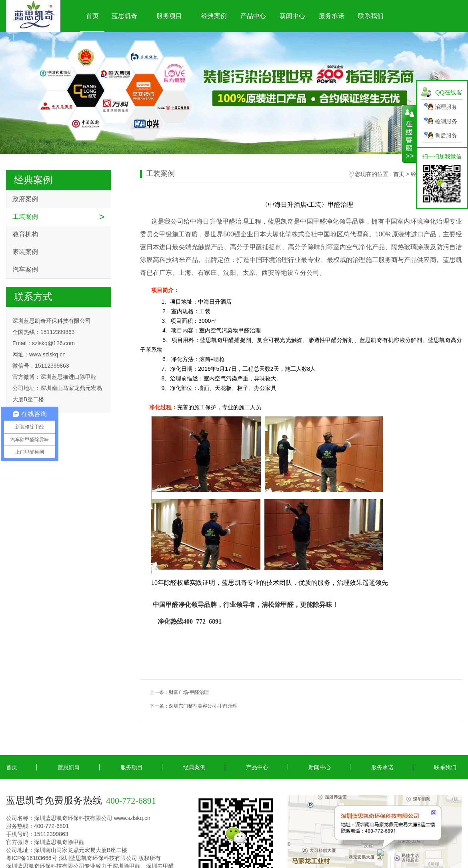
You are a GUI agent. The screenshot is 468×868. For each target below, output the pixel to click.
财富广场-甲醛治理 (189, 692)
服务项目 (169, 16)
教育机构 (25, 234)
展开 (409, 134)
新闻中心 (292, 16)
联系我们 (371, 16)
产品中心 (253, 16)
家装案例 (25, 252)
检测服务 (446, 121)
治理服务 (446, 107)
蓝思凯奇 (124, 16)
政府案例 (25, 199)
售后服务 (446, 136)
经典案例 (214, 16)
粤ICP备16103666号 (32, 858)
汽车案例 (25, 269)
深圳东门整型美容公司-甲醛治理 (203, 706)
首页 (92, 16)
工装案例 (25, 217)
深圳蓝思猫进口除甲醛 (68, 377)
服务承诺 (332, 16)
